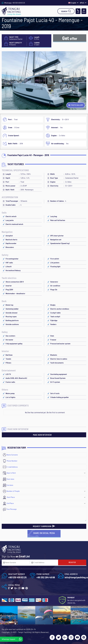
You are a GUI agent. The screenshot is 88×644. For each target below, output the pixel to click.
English (73, 3)
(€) (83, 3)
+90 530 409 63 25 (19, 3)
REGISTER (72, 562)
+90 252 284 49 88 (46, 577)
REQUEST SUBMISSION (44, 526)
